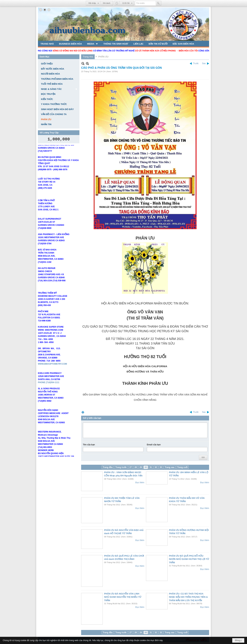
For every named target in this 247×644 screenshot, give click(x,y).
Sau (204, 63)
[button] (93, 44)
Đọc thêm (140, 483)
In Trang (83, 412)
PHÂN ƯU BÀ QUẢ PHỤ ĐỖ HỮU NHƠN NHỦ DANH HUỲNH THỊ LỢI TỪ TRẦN (189, 559)
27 (131, 467)
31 (151, 467)
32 (156, 467)
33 (161, 467)
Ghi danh (107, 3)
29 (141, 467)
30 (146, 467)
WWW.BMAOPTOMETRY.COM (52, 378)
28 (136, 467)
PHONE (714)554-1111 (49, 397)
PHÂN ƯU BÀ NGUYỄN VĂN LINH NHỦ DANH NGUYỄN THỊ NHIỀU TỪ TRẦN (123, 597)
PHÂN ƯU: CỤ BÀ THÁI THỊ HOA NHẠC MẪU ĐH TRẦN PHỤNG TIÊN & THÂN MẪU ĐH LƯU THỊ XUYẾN (188, 597)
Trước (196, 63)
